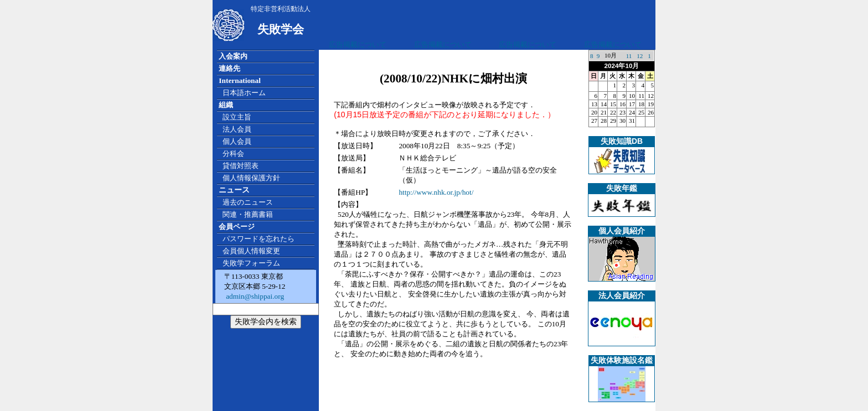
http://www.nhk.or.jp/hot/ (436, 192)
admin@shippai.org (254, 296)
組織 (226, 105)
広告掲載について (358, 45)
